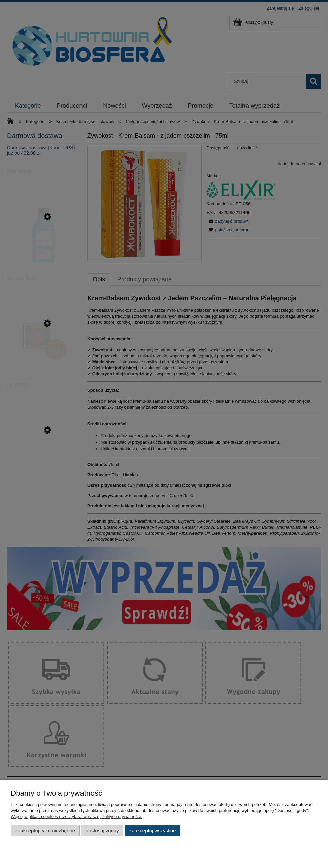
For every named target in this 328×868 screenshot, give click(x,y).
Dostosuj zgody (102, 830)
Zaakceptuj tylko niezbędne (45, 830)
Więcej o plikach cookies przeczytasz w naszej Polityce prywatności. (76, 816)
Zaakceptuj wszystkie (152, 830)
